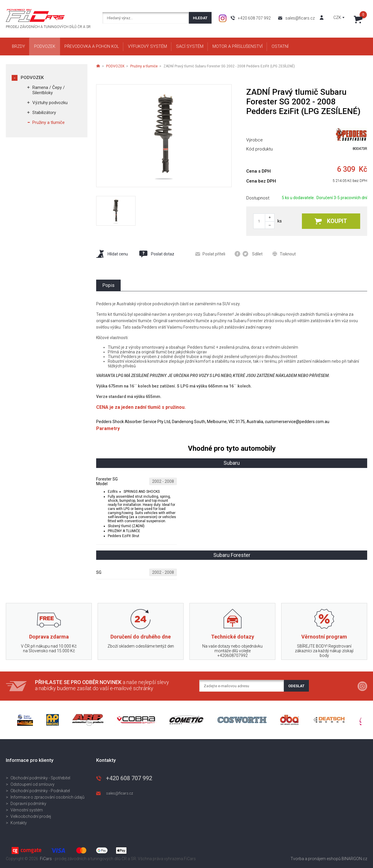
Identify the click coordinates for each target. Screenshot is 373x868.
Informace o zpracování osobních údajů (47, 797)
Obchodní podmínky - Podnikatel (40, 791)
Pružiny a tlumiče (49, 122)
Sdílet (249, 254)
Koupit (331, 221)
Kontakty (19, 823)
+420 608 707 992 (254, 18)
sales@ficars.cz (300, 18)
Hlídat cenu (112, 254)
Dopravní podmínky (28, 804)
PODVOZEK (32, 78)
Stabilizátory (44, 113)
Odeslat (296, 686)
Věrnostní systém (27, 810)
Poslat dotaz (156, 254)
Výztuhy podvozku (50, 103)
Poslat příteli (210, 254)
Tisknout (284, 254)
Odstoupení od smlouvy (32, 784)
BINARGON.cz (354, 859)
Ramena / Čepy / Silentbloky (49, 90)
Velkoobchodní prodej (31, 816)
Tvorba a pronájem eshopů (316, 859)
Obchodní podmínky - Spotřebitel (40, 778)
